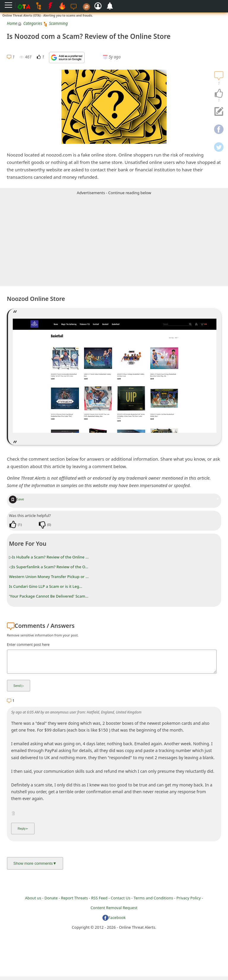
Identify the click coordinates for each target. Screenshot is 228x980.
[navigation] (219, 94)
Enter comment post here (28, 645)
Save (16, 499)
